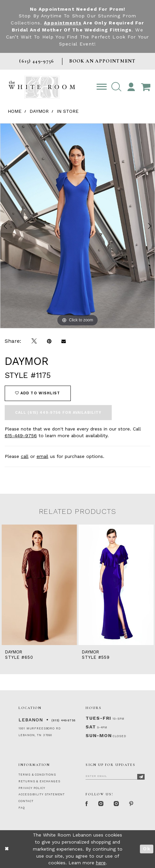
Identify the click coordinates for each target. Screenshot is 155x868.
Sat (91, 727)
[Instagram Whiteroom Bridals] (118, 804)
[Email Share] (64, 342)
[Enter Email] (115, 776)
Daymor (39, 111)
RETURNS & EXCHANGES (39, 781)
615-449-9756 (21, 436)
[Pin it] (49, 341)
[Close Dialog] (7, 849)
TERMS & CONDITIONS (37, 775)
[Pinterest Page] (134, 804)
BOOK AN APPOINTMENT (102, 61)
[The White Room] (42, 87)
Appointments (63, 23)
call (25, 456)
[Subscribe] (141, 777)
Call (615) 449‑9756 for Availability (58, 413)
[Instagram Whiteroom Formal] (102, 804)
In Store (68, 111)
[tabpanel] (77, 226)
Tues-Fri (98, 718)
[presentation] (39, 585)
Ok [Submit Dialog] (147, 849)
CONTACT (26, 801)
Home (15, 111)
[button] (116, 87)
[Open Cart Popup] (146, 87)
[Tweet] (34, 342)
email (42, 456)
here (101, 863)
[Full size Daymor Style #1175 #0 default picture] (77, 226)
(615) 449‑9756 (64, 720)
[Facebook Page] (87, 804)
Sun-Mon (98, 735)
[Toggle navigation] (102, 87)
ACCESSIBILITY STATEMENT (42, 794)
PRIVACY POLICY (32, 788)
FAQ (22, 808)
